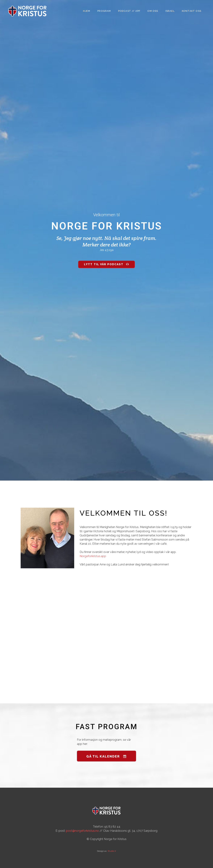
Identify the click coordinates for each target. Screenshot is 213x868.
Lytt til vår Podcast (106, 264)
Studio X (112, 851)
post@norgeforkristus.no (82, 831)
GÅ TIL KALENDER (106, 756)
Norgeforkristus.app (93, 556)
